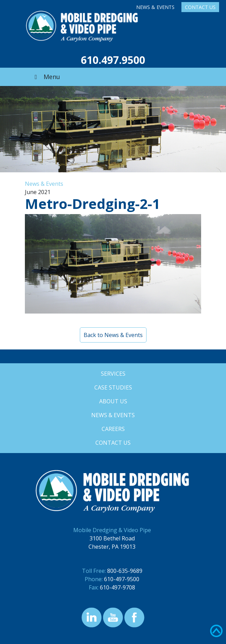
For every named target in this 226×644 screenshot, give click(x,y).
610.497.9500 (113, 60)
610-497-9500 (122, 579)
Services (113, 374)
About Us (113, 401)
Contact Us (200, 7)
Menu (46, 77)
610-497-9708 (117, 587)
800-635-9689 (125, 571)
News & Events (155, 7)
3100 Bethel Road (112, 538)
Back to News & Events (113, 335)
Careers (113, 429)
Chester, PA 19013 (112, 547)
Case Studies (113, 387)
